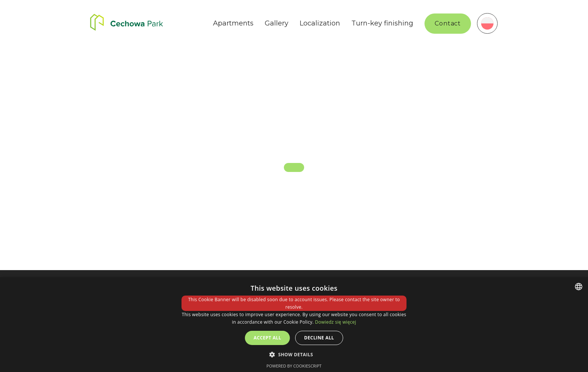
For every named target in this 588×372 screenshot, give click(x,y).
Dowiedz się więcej (336, 322)
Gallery (277, 23)
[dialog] (294, 325)
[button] (294, 354)
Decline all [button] (319, 338)
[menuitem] (487, 23)
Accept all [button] (267, 338)
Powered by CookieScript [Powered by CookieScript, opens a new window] (294, 366)
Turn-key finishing (382, 23)
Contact (448, 23)
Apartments (233, 23)
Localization (320, 23)
